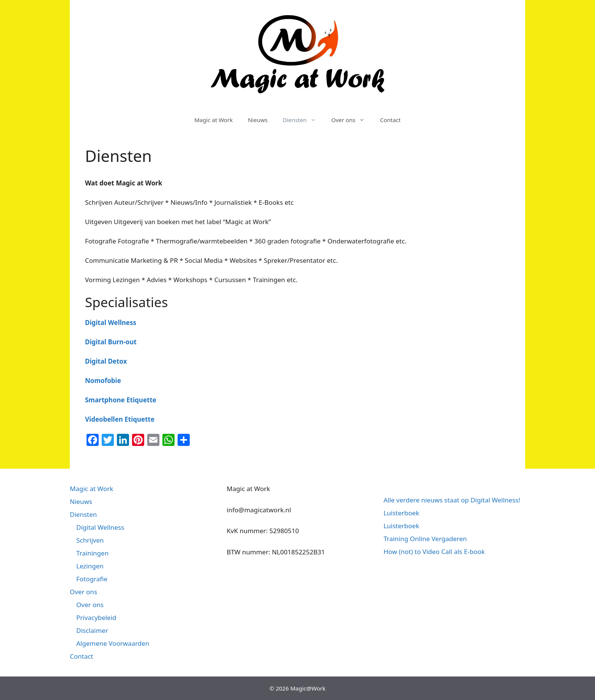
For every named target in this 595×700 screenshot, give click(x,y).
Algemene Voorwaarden (113, 643)
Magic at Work (213, 120)
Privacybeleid (96, 618)
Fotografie (92, 579)
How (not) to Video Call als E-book (434, 552)
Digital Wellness (100, 527)
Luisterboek (401, 513)
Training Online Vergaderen (425, 539)
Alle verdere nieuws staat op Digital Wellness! (452, 500)
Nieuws (258, 120)
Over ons (352, 120)
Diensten (303, 120)
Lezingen (90, 566)
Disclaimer (92, 630)
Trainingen (92, 553)
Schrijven (90, 540)
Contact (390, 120)
